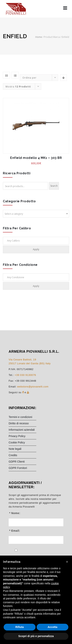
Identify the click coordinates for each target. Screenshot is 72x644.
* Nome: (15, 513)
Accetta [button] (53, 627)
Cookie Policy (17, 442)
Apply (36, 249)
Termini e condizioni (20, 417)
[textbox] (36, 214)
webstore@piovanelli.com (33, 387)
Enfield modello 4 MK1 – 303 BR (36, 158)
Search (54, 186)
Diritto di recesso (19, 423)
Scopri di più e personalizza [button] (36, 636)
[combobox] (36, 214)
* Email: (15, 531)
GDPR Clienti (17, 462)
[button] (67, 562)
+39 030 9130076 (25, 375)
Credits (13, 455)
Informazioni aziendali (22, 430)
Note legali (15, 449)
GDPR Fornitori (18, 468)
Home (39, 37)
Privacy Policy (17, 436)
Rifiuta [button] (20, 627)
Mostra (18, 87)
